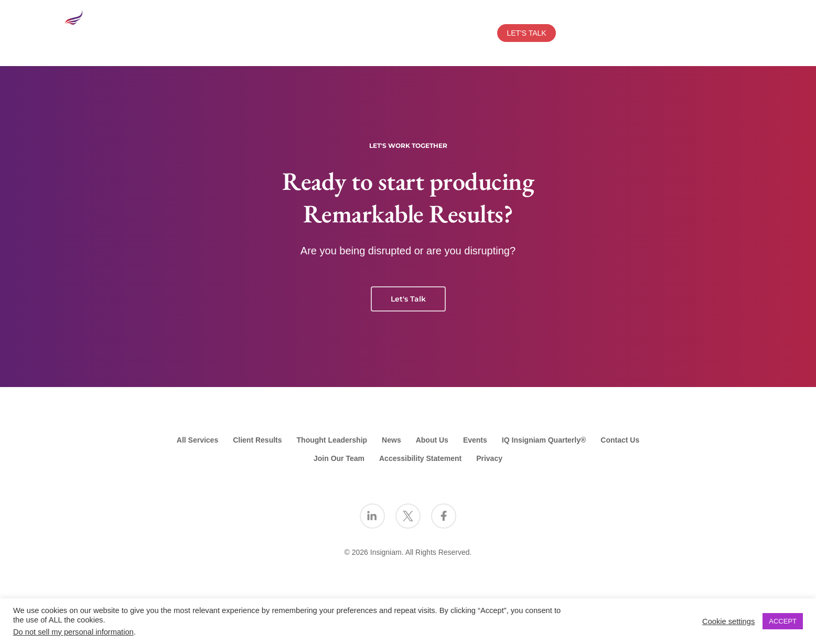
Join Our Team (339, 458)
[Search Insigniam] (744, 33)
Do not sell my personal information (73, 632)
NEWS (476, 33)
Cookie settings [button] (728, 621)
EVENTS (439, 33)
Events (475, 440)
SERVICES (155, 33)
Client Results (257, 440)
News (391, 440)
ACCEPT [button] (783, 621)
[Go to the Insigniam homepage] (93, 31)
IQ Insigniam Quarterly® (544, 440)
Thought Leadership (332, 440)
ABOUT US (213, 33)
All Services (197, 440)
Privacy (489, 458)
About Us (432, 440)
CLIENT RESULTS (278, 33)
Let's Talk (408, 299)
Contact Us (620, 440)
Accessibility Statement (420, 458)
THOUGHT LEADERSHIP (367, 33)
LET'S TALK (526, 33)
